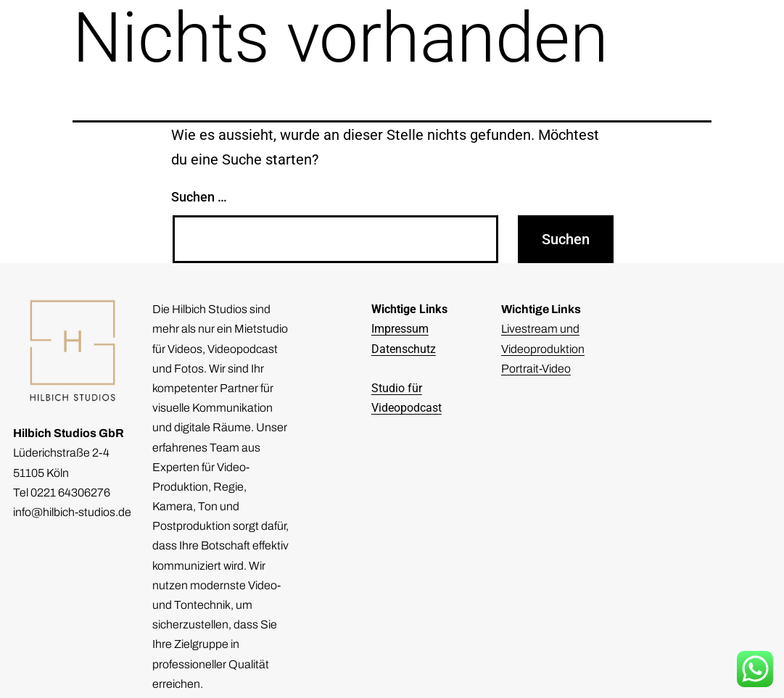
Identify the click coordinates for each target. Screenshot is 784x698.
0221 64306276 (70, 493)
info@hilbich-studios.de (72, 512)
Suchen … (199, 197)
